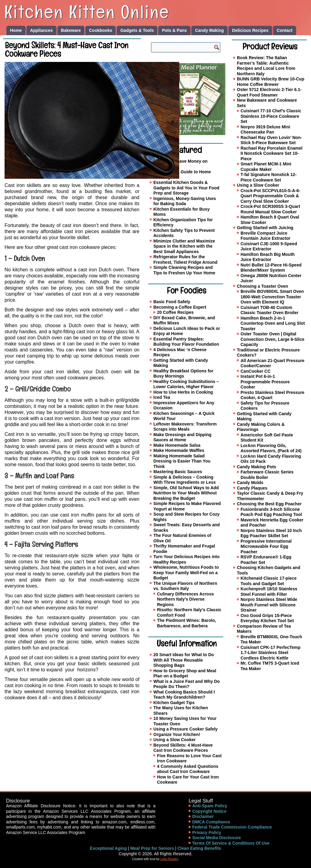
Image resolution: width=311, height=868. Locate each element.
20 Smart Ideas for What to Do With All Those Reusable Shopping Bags (184, 660)
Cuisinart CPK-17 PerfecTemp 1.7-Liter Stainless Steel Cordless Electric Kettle (270, 653)
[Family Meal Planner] (189, 99)
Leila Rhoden (169, 859)
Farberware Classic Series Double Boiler (267, 475)
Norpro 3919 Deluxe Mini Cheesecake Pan (265, 130)
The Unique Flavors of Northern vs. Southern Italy (185, 586)
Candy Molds (250, 483)
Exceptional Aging (108, 848)
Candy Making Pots (256, 467)
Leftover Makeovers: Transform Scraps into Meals (185, 427)
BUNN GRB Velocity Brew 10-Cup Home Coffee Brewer (271, 82)
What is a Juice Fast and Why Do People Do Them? (187, 684)
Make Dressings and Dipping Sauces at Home (182, 437)
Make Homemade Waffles (179, 450)
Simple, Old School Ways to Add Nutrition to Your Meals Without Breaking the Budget (186, 493)
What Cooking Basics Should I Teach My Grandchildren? (184, 695)
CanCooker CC (256, 371)
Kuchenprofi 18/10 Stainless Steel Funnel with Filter (269, 592)
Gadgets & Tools (137, 30)
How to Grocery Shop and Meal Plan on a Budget (185, 673)
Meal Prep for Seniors (152, 848)
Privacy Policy (207, 832)
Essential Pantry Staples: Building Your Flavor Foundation (186, 342)
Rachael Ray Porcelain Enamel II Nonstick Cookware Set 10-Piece (272, 153)
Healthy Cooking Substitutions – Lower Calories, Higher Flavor (186, 384)
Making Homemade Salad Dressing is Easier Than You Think (182, 461)
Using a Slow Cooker (174, 740)
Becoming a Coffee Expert (180, 307)
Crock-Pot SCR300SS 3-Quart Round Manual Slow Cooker (270, 209)
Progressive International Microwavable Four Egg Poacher (266, 546)
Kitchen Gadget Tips (174, 703)
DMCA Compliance (211, 822)
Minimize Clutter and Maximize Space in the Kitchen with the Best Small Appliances (184, 246)
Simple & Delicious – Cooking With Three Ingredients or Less (185, 480)
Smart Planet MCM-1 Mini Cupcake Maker (266, 167)
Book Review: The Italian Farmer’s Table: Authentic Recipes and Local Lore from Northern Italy (266, 66)
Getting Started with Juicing (265, 228)
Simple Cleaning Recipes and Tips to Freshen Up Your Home (184, 270)
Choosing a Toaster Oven (263, 286)
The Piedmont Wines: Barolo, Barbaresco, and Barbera (186, 623)
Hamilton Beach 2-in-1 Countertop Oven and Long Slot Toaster (273, 323)
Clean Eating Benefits (199, 848)
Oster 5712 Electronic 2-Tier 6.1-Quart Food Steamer (269, 92)
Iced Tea (162, 397)
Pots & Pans (174, 30)
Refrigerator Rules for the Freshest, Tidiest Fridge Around (185, 259)
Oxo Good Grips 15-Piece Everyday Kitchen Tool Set (267, 618)
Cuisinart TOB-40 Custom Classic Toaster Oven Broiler (269, 310)
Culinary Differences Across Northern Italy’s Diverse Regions (185, 599)
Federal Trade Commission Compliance (232, 827)
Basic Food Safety (172, 302)
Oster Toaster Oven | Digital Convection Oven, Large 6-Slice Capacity (272, 339)
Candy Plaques (252, 488)
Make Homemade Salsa (177, 445)
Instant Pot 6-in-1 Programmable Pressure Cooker (265, 382)
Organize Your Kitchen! (177, 734)
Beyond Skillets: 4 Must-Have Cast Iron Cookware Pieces (183, 748)
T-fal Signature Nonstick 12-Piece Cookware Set (268, 177)
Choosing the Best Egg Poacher (269, 504)
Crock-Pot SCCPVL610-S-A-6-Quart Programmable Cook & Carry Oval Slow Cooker (270, 196)
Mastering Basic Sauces (178, 472)
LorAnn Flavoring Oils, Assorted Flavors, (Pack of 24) (271, 448)
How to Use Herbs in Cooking (183, 392)
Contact (285, 30)
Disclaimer (203, 816)
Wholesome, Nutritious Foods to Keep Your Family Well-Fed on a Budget (186, 573)
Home (16, 30)
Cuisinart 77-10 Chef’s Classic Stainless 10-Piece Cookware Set (271, 116)
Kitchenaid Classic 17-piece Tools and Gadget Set (268, 581)
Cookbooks (101, 30)
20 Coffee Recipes (175, 312)
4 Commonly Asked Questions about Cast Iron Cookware (188, 769)
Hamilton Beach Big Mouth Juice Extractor (268, 257)
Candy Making (209, 30)
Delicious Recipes (250, 30)
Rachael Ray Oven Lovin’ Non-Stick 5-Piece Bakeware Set (271, 140)
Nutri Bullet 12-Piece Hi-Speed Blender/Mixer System (271, 268)
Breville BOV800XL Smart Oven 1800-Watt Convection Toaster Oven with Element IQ (272, 297)
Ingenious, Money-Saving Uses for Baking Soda (185, 201)
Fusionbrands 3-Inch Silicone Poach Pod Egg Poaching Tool (271, 512)
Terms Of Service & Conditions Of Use (231, 843)
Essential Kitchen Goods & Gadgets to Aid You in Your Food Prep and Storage (186, 188)
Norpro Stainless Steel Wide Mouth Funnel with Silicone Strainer (269, 605)
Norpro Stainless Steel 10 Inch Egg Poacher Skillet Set (271, 533)
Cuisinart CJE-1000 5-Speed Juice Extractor (269, 246)
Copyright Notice (209, 811)
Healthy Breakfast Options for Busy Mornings (183, 374)
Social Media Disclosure (217, 838)
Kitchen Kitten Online (87, 12)
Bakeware (71, 30)
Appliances (41, 30)
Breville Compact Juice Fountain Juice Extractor (265, 236)
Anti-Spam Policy (210, 806)
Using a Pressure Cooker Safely (186, 729)
